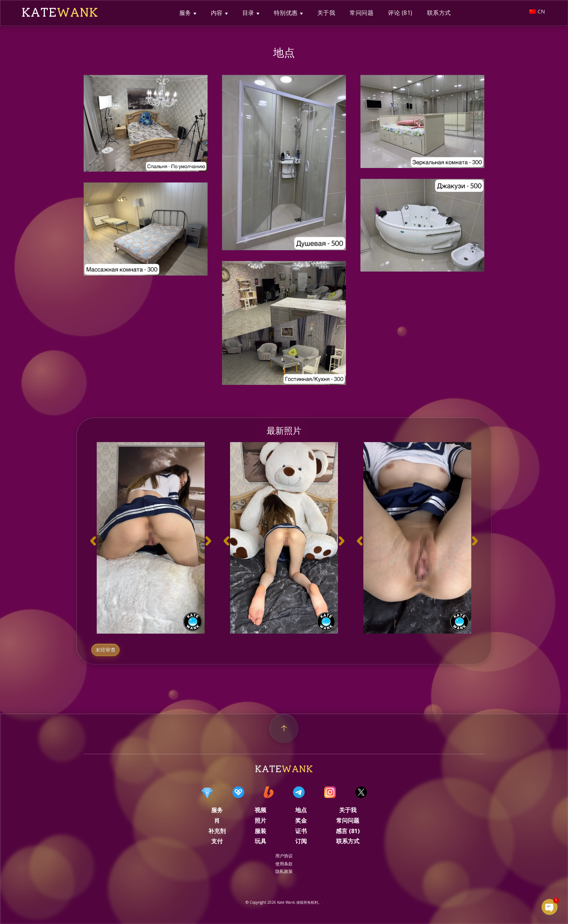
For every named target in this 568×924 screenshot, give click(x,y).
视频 (260, 810)
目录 (248, 13)
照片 (260, 820)
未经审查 (105, 650)
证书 (301, 831)
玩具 (260, 841)
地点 (301, 810)
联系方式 (439, 13)
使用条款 (284, 864)
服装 (260, 831)
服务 (185, 13)
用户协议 (284, 856)
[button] (93, 541)
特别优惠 (286, 13)
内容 (217, 13)
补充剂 (217, 831)
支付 (217, 841)
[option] (151, 538)
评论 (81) (400, 13)
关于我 (326, 13)
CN (537, 11)
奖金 (301, 820)
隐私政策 (284, 871)
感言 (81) (348, 831)
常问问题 (362, 13)
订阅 (301, 841)
